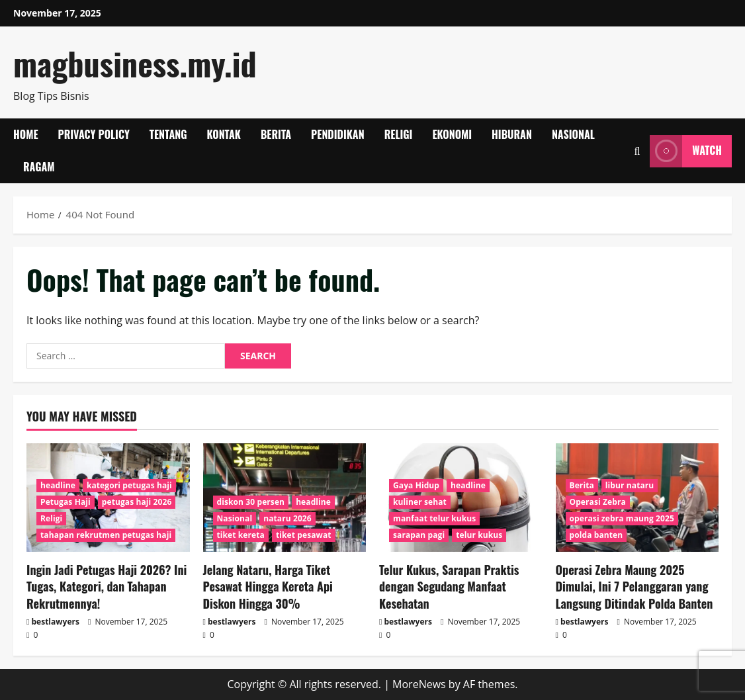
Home (26, 134)
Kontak (224, 134)
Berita (276, 134)
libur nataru (630, 485)
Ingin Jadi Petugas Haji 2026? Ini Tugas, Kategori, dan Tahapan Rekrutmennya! (107, 586)
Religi (399, 134)
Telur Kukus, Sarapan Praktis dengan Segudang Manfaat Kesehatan (449, 586)
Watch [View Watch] (686, 151)
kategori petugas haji (129, 485)
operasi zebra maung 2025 (622, 518)
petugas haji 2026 (137, 502)
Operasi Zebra (598, 502)
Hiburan (512, 134)
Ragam (39, 167)
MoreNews (419, 684)
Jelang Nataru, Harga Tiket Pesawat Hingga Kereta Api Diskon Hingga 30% (268, 586)
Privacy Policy (94, 134)
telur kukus (479, 535)
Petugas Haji (66, 502)
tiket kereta (241, 535)
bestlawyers (56, 622)
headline (58, 485)
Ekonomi (452, 134)
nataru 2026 (287, 518)
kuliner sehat (420, 502)
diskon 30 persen (251, 502)
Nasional (573, 134)
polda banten (596, 535)
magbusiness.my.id (135, 63)
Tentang (168, 134)
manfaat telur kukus (434, 518)
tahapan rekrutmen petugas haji (106, 535)
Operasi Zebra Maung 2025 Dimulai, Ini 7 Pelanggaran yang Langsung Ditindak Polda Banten (635, 586)
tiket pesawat (304, 535)
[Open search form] (637, 151)
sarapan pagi (419, 535)
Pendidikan (338, 134)
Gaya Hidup (416, 485)
